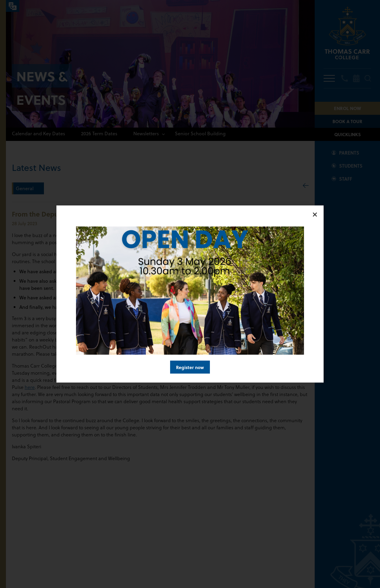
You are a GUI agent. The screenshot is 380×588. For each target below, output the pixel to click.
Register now (190, 367)
